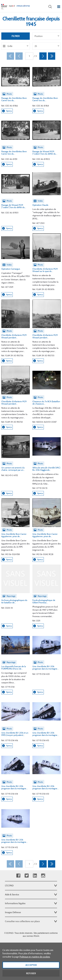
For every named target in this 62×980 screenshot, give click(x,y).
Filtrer (16, 36)
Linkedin (35, 876)
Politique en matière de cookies (35, 960)
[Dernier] (52, 56)
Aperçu (7, 111)
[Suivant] (43, 56)
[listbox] (47, 36)
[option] (47, 36)
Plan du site (31, 943)
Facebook (18, 876)
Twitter (27, 876)
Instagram (43, 876)
